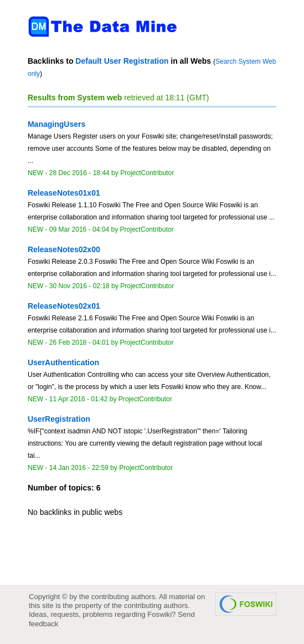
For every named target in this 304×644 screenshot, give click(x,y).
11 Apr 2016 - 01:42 (79, 399)
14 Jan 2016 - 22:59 (79, 468)
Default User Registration (122, 61)
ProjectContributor (147, 173)
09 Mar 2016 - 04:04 (79, 229)
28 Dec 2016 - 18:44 (79, 173)
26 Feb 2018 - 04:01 (79, 343)
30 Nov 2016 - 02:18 (79, 286)
